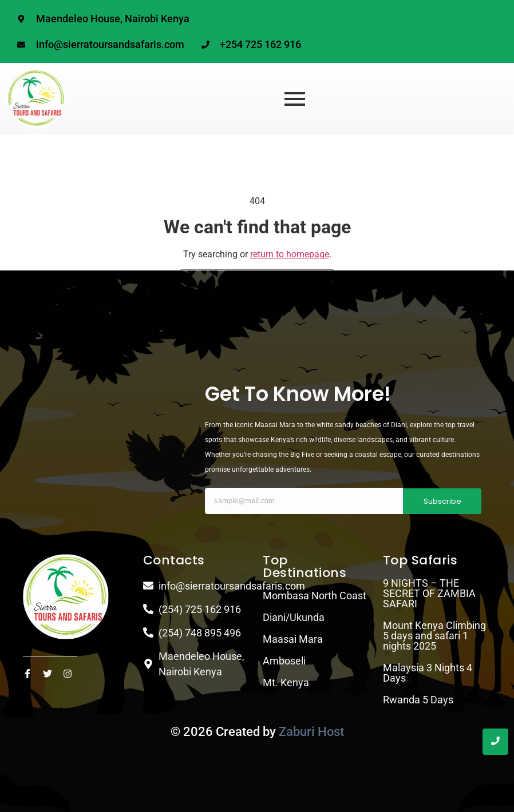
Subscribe (442, 501)
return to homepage (290, 254)
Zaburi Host (311, 732)
